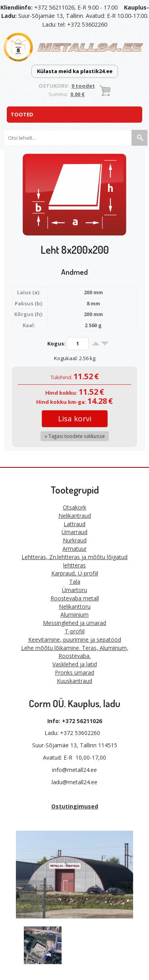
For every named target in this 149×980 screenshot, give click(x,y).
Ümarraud (74, 532)
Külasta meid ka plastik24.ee (75, 71)
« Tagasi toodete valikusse (75, 436)
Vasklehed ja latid (75, 664)
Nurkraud (75, 540)
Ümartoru (74, 590)
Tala (75, 582)
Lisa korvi (75, 419)
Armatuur (74, 549)
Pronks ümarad (74, 672)
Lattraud (74, 524)
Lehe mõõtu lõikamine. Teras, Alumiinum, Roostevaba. (75, 652)
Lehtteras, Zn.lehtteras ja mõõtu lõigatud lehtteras (74, 561)
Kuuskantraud (74, 681)
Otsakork (74, 507)
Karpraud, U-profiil (75, 573)
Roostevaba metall (75, 598)
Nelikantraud (75, 516)
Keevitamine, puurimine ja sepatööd (75, 640)
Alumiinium (74, 614)
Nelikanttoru (75, 607)
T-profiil (75, 631)
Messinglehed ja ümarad (74, 623)
